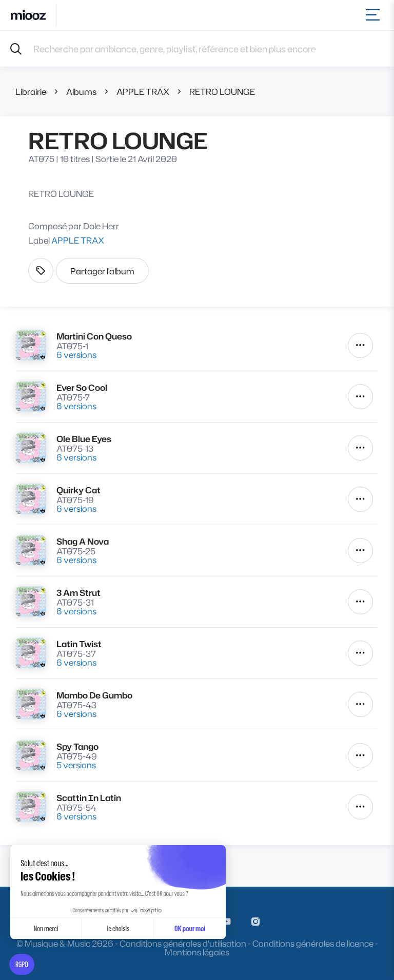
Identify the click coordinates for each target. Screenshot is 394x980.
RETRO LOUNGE (222, 92)
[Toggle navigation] (375, 15)
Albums (81, 92)
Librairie (31, 92)
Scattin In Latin (89, 798)
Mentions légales (197, 952)
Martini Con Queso (94, 336)
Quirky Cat (78, 490)
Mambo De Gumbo (94, 695)
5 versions (76, 765)
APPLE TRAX (143, 92)
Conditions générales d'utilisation (183, 943)
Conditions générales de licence (313, 943)
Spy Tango (77, 746)
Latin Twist (79, 644)
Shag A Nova (83, 541)
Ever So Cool (82, 387)
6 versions (76, 355)
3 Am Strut (78, 593)
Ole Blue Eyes (84, 439)
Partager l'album (102, 271)
